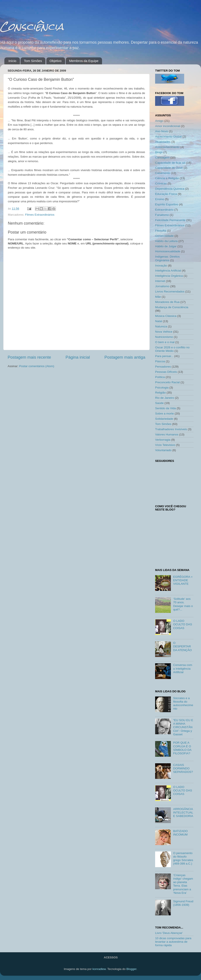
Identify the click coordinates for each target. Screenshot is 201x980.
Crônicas (161, 183)
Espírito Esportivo (167, 204)
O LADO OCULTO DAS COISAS (183, 624)
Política (160, 377)
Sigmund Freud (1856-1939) (183, 903)
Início (12, 61)
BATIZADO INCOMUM (180, 833)
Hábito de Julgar (166, 246)
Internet (160, 281)
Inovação (161, 266)
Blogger (131, 969)
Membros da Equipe (84, 61)
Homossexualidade (168, 251)
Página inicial (78, 357)
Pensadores (163, 367)
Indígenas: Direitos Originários (167, 258)
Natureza (161, 326)
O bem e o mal (165, 342)
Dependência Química (170, 189)
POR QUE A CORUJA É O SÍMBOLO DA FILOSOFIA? (182, 748)
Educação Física (166, 194)
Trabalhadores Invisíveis (171, 429)
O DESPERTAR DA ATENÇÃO (182, 646)
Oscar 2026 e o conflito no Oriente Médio (172, 349)
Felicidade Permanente (170, 220)
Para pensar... (164, 356)
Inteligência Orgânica (169, 276)
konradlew (99, 969)
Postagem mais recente (29, 357)
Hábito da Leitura (166, 241)
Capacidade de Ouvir (169, 168)
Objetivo (56, 61)
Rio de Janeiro (165, 398)
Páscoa (160, 361)
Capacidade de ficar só (170, 163)
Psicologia (162, 388)
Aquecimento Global (168, 137)
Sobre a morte (165, 413)
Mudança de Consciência (172, 307)
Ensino (160, 199)
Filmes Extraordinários (40, 215)
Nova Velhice (164, 332)
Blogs (159, 152)
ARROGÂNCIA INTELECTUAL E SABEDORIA (183, 812)
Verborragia (163, 440)
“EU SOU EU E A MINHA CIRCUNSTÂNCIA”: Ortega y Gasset (183, 727)
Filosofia (161, 231)
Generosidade (164, 236)
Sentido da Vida (165, 408)
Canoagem (162, 157)
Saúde (159, 403)
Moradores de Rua (167, 302)
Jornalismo (162, 286)
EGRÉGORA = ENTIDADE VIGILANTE (183, 580)
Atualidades (163, 142)
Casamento (163, 173)
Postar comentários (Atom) (37, 366)
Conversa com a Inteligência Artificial (183, 668)
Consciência (32, 27)
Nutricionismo (164, 337)
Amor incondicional (168, 126)
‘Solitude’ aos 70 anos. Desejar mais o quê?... (183, 604)
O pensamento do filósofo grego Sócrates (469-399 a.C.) (183, 858)
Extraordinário (164, 210)
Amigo (159, 121)
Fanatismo (162, 215)
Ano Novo (162, 131)
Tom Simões (33, 61)
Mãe (158, 297)
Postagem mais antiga (125, 357)
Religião (160, 393)
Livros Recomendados (170, 291)
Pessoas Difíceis (166, 372)
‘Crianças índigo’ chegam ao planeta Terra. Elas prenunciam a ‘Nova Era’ (183, 884)
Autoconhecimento (167, 147)
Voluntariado (163, 450)
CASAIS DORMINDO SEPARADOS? (183, 768)
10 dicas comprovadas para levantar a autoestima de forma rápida (173, 942)
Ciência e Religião (167, 178)
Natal (159, 321)
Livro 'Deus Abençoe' (169, 933)
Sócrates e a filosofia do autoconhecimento (183, 703)
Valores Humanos (167, 434)
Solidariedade (164, 419)
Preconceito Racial (167, 382)
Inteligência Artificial (168, 271)
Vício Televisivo (165, 445)
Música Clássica (166, 316)
